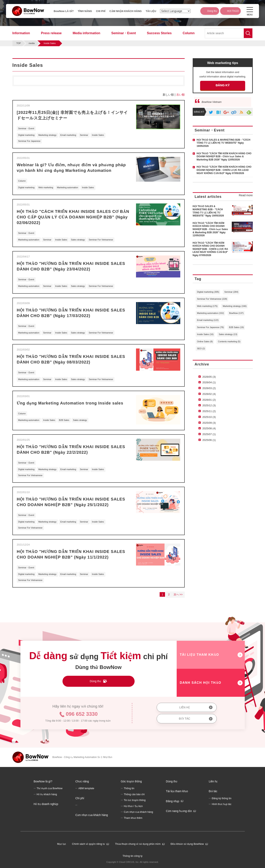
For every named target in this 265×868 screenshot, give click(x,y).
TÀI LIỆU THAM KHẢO (200, 655)
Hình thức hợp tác (222, 804)
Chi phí (80, 798)
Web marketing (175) (207, 306)
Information (21, 33)
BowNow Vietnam (212, 102)
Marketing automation (68, 187)
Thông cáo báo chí (134, 794)
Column (189, 33)
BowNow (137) (236, 313)
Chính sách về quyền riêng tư (88, 844)
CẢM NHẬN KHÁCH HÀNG (126, 12)
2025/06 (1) (209, 440)
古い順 (180, 95)
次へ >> (178, 594)
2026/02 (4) (209, 394)
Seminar (84, 135)
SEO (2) (201, 348)
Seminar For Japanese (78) (211, 327)
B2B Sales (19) (236, 327)
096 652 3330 (82, 714)
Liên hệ (213, 781)
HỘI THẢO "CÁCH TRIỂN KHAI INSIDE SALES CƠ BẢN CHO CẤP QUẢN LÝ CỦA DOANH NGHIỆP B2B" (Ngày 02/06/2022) (73, 217)
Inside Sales (98, 135)
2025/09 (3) (209, 423)
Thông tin (129, 788)
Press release (51, 33)
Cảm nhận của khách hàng (92, 815)
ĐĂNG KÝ (223, 85)
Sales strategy (78, 240)
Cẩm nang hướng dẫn (179, 811)
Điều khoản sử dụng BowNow (187, 844)
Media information (87, 33)
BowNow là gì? (43, 781)
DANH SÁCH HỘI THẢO (201, 683)
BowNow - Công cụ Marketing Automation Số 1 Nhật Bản (82, 757)
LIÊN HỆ (185, 707)
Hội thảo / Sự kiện (133, 806)
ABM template (86, 788)
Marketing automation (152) (211, 313)
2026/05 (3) (209, 377)
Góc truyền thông (131, 781)
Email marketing (68, 135)
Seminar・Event (124, 33)
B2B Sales (64, 420)
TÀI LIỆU (154, 12)
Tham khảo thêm (133, 818)
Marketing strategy (47, 135)
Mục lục (61, 844)
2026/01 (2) (209, 400)
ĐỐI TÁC (184, 719)
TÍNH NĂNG (83, 12)
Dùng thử (172, 781)
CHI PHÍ (101, 12)
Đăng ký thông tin (222, 798)
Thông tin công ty (133, 856)
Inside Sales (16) (205, 334)
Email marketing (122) (208, 320)
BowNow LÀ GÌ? (62, 12)
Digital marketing (26, 135)
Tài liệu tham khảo (177, 791)
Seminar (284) (231, 292)
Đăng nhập (172, 801)
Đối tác (213, 791)
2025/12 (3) (209, 405)
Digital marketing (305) (208, 292)
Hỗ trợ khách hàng (47, 794)
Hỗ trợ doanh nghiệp (46, 804)
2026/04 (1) (209, 382)
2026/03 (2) (209, 388)
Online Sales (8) (205, 341)
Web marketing (46, 187)
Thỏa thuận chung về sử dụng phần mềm (138, 844)
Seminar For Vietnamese (101, 240)
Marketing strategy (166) (235, 306)
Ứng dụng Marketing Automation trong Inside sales (70, 403)
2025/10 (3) (209, 417)
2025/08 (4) (209, 428)
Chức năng (82, 781)
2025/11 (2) (209, 411)
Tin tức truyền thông (135, 800)
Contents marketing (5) (229, 341)
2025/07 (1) (209, 434)
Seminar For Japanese (29, 141)
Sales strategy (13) (228, 334)
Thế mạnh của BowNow (50, 788)
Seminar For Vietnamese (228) (212, 299)
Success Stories (159, 33)
